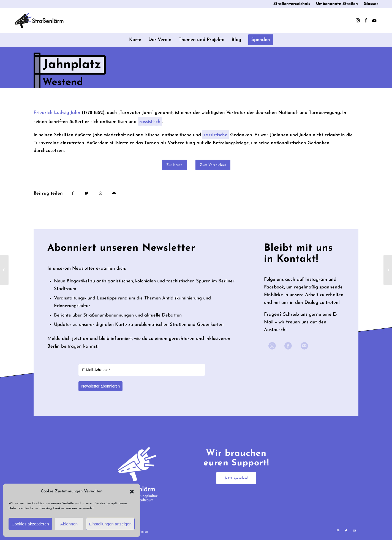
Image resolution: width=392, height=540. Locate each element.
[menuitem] (292, 4)
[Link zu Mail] (374, 21)
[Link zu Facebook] (366, 21)
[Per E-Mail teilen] (114, 193)
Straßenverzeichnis (292, 4)
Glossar (371, 4)
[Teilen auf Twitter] (87, 193)
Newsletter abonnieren (100, 386)
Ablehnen (69, 524)
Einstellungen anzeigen (110, 524)
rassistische (216, 136)
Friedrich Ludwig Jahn (57, 113)
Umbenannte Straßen (337, 4)
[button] (132, 492)
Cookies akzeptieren (30, 524)
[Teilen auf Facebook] (73, 193)
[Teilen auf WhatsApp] (100, 193)
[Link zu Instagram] (358, 21)
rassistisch (150, 123)
